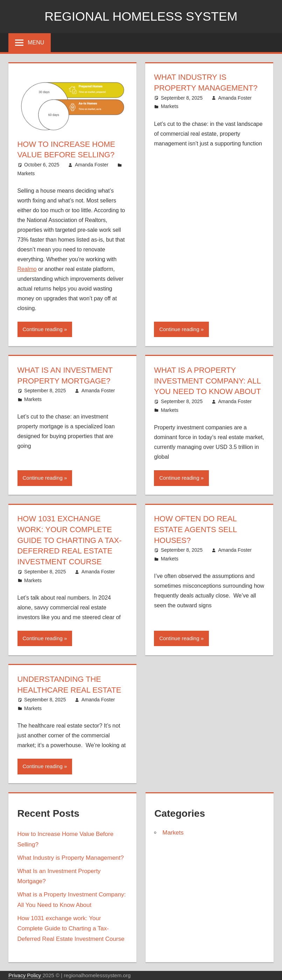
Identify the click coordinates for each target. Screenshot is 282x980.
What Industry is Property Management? (71, 858)
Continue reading (43, 329)
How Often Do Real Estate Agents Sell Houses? (195, 530)
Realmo (27, 269)
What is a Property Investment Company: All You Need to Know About (207, 381)
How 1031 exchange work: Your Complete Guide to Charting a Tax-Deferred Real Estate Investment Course (70, 540)
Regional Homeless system (141, 16)
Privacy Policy (26, 975)
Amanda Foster (92, 165)
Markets (26, 173)
